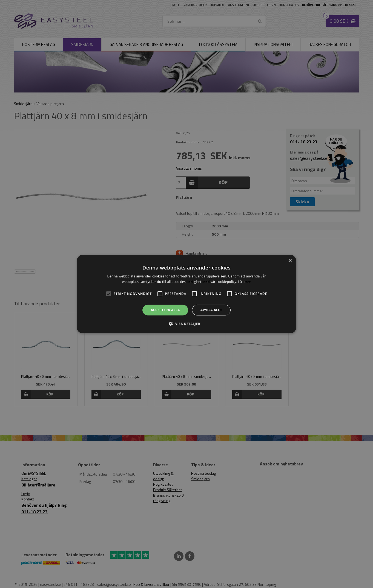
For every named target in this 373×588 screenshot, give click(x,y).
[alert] (186, 294)
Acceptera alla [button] (165, 310)
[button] (109, 294)
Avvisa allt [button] (211, 310)
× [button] (290, 261)
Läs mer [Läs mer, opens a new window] (245, 282)
